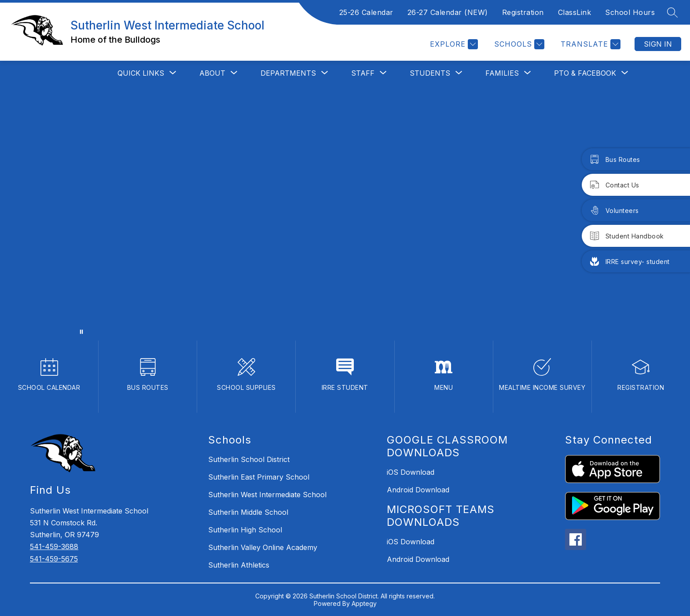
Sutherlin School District (249, 459)
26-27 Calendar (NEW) (448, 12)
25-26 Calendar (366, 12)
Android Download (418, 490)
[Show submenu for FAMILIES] (502, 73)
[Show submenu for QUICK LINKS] (141, 73)
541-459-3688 (54, 546)
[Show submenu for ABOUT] (212, 73)
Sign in (658, 44)
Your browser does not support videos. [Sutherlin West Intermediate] (345, 213)
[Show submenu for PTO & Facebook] (585, 73)
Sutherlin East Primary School (259, 477)
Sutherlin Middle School (248, 512)
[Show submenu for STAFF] (363, 73)
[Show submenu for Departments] (288, 73)
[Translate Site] (589, 44)
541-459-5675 (54, 559)
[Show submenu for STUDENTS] (430, 73)
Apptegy (364, 603)
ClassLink (575, 12)
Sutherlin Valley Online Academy (263, 547)
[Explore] (453, 44)
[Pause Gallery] (81, 332)
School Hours (630, 12)
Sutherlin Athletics (239, 565)
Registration (523, 12)
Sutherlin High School (245, 530)
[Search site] (672, 12)
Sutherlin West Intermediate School (267, 495)
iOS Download (411, 472)
